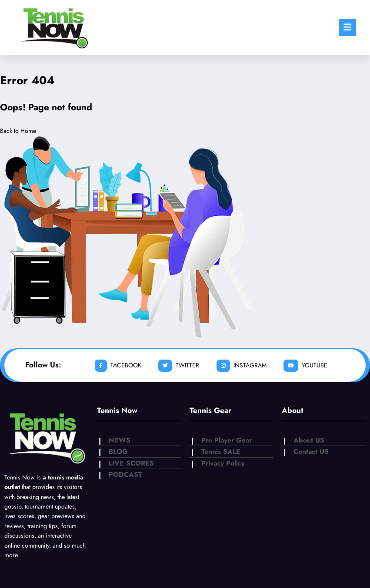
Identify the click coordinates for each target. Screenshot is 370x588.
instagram (242, 366)
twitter (179, 366)
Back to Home (18, 131)
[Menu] (347, 27)
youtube (305, 366)
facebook (118, 366)
